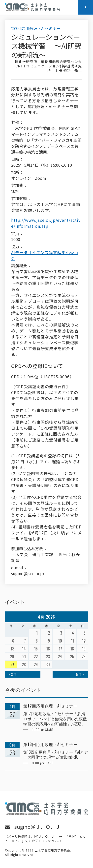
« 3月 (13, 674)
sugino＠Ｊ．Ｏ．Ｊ (37, 827)
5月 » (80, 674)
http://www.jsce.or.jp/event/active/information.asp (46, 223)
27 (12, 665)
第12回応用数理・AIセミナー (50, 706)
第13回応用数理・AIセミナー (50, 744)
